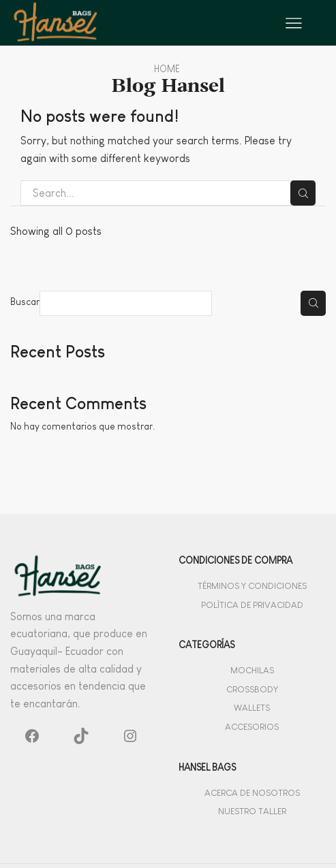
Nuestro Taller (252, 811)
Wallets (252, 708)
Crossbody (252, 689)
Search (303, 193)
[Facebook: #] (32, 738)
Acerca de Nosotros (252, 793)
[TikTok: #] (81, 738)
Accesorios (252, 727)
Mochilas (252, 670)
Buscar (25, 302)
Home (167, 69)
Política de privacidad (252, 605)
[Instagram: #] (130, 738)
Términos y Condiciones (252, 586)
